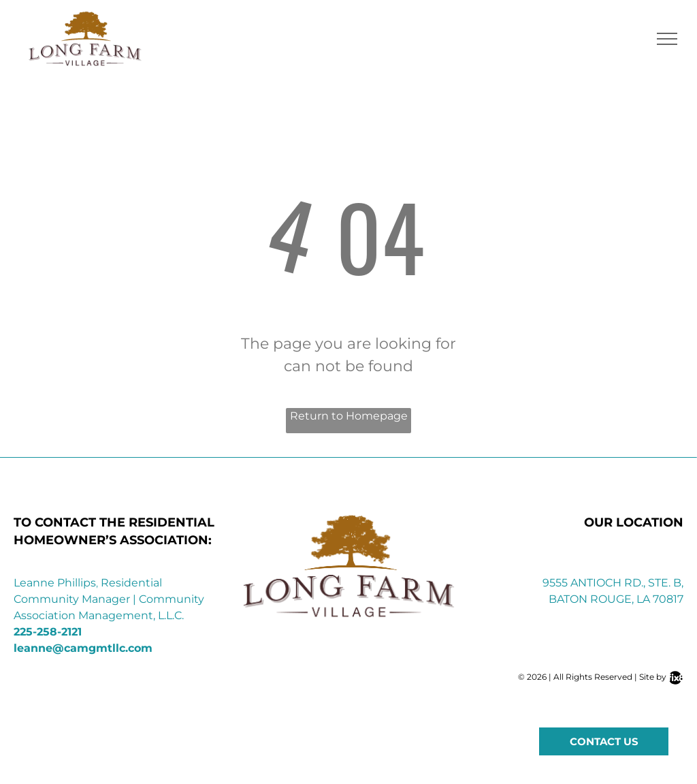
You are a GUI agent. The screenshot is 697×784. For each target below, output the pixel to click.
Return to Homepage (349, 416)
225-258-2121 (48, 632)
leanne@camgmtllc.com (83, 648)
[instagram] (592, 713)
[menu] (667, 39)
